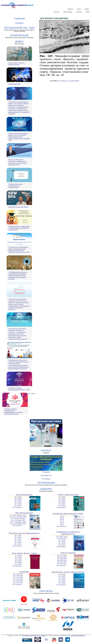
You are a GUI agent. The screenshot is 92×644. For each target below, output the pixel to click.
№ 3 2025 (18, 497)
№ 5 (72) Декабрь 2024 (18, 522)
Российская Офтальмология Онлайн (34, 636)
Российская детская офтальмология (24, 533)
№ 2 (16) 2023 (18, 579)
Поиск (79, 9)
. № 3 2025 (18, 556)
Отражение (24, 572)
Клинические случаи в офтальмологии (16, 64)
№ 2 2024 (62, 506)
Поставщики (46, 479)
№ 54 (62, 521)
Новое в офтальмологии (68, 495)
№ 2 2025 (18, 500)
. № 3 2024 (18, 562)
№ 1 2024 (62, 583)
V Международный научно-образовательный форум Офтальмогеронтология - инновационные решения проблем (18, 276)
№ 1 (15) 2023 (18, 581)
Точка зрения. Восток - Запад (24, 553)
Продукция (46, 472)
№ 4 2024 (18, 504)
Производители (46, 475)
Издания (79, 12)
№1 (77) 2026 (62, 555)
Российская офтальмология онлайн (68, 514)
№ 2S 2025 (18, 499)
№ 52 (62, 525)
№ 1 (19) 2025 (18, 574)
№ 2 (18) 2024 (18, 576)
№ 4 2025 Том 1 (62, 538)
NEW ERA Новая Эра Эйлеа (18, 207)
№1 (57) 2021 (62, 564)
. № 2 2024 (18, 564)
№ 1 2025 (18, 502)
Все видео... (32, 393)
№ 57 (62, 516)
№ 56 (62, 518)
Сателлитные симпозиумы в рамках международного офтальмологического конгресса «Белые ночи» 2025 (19, 250)
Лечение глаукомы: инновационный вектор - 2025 (19, 389)
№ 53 (62, 523)
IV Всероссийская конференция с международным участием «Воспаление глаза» (13, 412)
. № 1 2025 (18, 559)
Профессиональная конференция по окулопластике (15, 186)
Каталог (57, 12)
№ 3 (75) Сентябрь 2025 (18, 517)
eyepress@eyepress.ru (78, 636)
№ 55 (62, 519)
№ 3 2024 (18, 506)
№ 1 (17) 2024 (18, 577)
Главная (70, 9)
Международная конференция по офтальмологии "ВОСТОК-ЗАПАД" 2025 (19, 228)
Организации (68, 12)
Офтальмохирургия (24, 495)
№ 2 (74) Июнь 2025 (18, 519)
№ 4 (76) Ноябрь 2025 (18, 515)
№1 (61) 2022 (62, 562)
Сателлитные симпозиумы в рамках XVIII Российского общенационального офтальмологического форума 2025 (19, 137)
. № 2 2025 (18, 557)
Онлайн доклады (14, 84)
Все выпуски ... (18, 507)
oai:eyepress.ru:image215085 (69, 81)
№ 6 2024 (62, 545)
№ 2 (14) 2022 (18, 582)
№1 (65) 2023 (62, 560)
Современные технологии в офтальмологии (68, 533)
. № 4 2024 (18, 561)
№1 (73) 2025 (62, 557)
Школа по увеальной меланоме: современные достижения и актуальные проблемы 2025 (18, 162)
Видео (87, 9)
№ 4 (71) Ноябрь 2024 (18, 524)
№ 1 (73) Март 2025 (18, 520)
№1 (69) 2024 (62, 559)
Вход (87, 12)
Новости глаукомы (68, 553)
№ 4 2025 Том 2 (62, 536)
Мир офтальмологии (24, 513)
